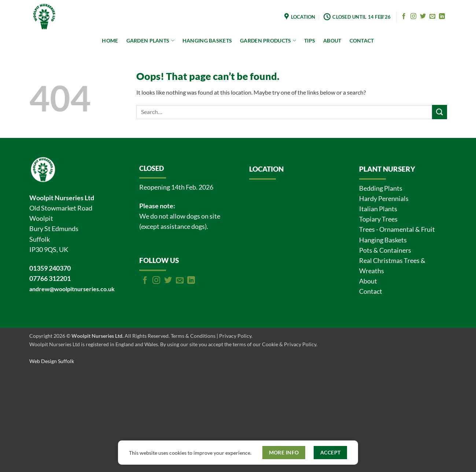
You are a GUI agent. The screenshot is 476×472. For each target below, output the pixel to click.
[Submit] (439, 112)
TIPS (310, 41)
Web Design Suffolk (52, 361)
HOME (110, 41)
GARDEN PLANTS (150, 41)
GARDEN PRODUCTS (268, 41)
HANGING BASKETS (207, 41)
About (368, 281)
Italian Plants (378, 209)
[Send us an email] (432, 17)
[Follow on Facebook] (404, 17)
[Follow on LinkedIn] (442, 17)
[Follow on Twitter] (423, 17)
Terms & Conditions (193, 336)
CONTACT (362, 41)
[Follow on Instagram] (413, 17)
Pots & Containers (385, 250)
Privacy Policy (235, 336)
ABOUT (332, 41)
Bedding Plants (381, 188)
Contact (371, 291)
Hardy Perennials (384, 199)
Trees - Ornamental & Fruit (397, 229)
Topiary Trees (378, 219)
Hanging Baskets (383, 240)
